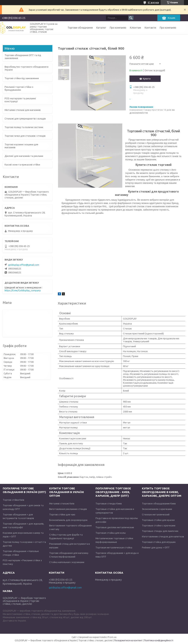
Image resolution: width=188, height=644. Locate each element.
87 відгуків (153, 2)
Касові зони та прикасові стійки (22, 165)
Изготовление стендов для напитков (163, 536)
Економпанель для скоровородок (68, 520)
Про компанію (118, 28)
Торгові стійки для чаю (62, 514)
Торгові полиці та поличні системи (24, 127)
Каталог (101, 28)
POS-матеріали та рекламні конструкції (20, 100)
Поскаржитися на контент (128, 640)
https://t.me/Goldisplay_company (23, 290)
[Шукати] (131, 18)
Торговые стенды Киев (109, 503)
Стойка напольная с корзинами (67, 562)
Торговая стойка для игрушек (159, 542)
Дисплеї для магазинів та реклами (24, 156)
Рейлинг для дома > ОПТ (156, 547)
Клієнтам (135, 28)
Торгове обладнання (80, 28)
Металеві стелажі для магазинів (23, 110)
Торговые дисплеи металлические (115, 527)
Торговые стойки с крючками (159, 525)
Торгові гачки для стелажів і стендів (25, 136)
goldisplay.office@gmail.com (24, 265)
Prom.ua (112, 637)
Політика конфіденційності (159, 640)
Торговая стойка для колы (111, 533)
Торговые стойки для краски (158, 520)
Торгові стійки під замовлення (22, 78)
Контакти (150, 28)
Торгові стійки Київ (13, 500)
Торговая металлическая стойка (114, 547)
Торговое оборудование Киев (159, 503)
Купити (147, 79)
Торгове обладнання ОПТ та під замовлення (23, 57)
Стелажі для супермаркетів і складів (25, 119)
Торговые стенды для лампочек (160, 531)
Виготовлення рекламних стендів (68, 509)
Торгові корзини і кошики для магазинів (21, 146)
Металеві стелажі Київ (62, 503)
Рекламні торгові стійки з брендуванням (19, 88)
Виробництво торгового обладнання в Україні (27, 68)
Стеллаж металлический (156, 514)
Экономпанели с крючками (157, 509)
